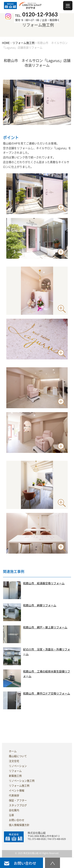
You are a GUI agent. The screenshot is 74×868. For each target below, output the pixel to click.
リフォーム (15, 771)
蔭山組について (18, 756)
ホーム (13, 751)
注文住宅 (14, 761)
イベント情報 (17, 791)
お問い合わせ (17, 820)
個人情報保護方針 (19, 825)
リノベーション (18, 766)
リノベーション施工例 (22, 781)
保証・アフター (18, 800)
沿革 (11, 815)
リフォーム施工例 (19, 786)
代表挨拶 (14, 796)
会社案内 (14, 810)
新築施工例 (15, 776)
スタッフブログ (18, 805)
